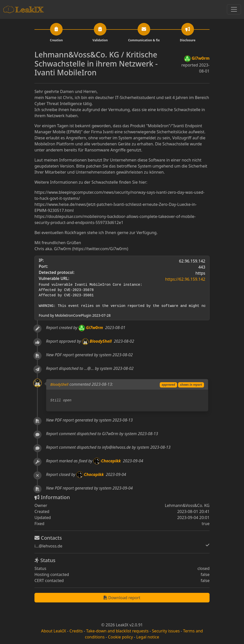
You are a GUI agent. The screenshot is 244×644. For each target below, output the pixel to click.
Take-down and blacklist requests (117, 631)
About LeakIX (53, 631)
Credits (76, 631)
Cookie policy (120, 637)
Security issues (166, 631)
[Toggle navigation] (234, 9)
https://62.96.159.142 (185, 279)
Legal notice (148, 637)
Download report (122, 598)
